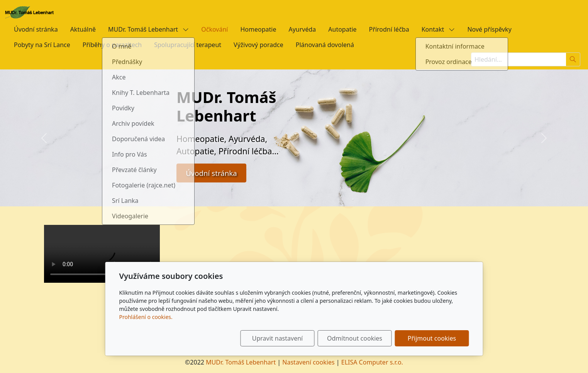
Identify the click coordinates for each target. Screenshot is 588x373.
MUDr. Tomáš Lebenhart (148, 29)
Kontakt (438, 29)
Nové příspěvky (489, 29)
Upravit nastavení (277, 338)
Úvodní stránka (36, 29)
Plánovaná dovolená (325, 45)
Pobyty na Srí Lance (42, 45)
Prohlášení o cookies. (146, 317)
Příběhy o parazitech (112, 45)
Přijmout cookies (432, 338)
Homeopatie (258, 29)
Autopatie (342, 29)
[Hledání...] (519, 59)
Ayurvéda (302, 29)
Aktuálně (83, 29)
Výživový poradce (258, 45)
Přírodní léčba (389, 29)
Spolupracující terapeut (188, 45)
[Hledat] (573, 59)
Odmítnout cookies (355, 338)
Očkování (214, 29)
